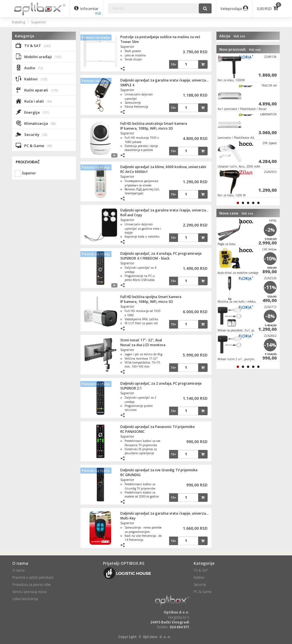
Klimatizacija (36, 123)
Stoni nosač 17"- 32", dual (141, 340)
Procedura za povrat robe (32, 585)
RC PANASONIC (132, 432)
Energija (33, 112)
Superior (39, 22)
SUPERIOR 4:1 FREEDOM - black (145, 258)
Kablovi (32, 79)
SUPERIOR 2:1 (131, 388)
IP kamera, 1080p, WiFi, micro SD (147, 128)
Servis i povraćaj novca (29, 592)
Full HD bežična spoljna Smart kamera (151, 297)
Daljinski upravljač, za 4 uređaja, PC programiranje (161, 253)
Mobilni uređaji (39, 56)
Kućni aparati (37, 90)
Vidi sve (239, 36)
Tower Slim (130, 42)
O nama (18, 570)
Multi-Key (128, 518)
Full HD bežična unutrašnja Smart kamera (154, 124)
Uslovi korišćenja (25, 599)
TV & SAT (33, 45)
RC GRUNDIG (130, 475)
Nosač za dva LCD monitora (143, 345)
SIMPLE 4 (127, 85)
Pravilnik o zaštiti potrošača (33, 577)
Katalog (19, 22)
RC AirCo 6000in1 (134, 172)
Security (32, 134)
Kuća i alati (34, 101)
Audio (29, 68)
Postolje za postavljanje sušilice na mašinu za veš (160, 37)
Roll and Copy (131, 215)
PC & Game (34, 145)
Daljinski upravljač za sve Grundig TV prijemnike (159, 470)
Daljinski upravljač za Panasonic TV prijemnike (158, 427)
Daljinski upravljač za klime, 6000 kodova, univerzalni (163, 167)
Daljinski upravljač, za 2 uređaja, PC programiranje (161, 383)
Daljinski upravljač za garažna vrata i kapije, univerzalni (165, 80)
